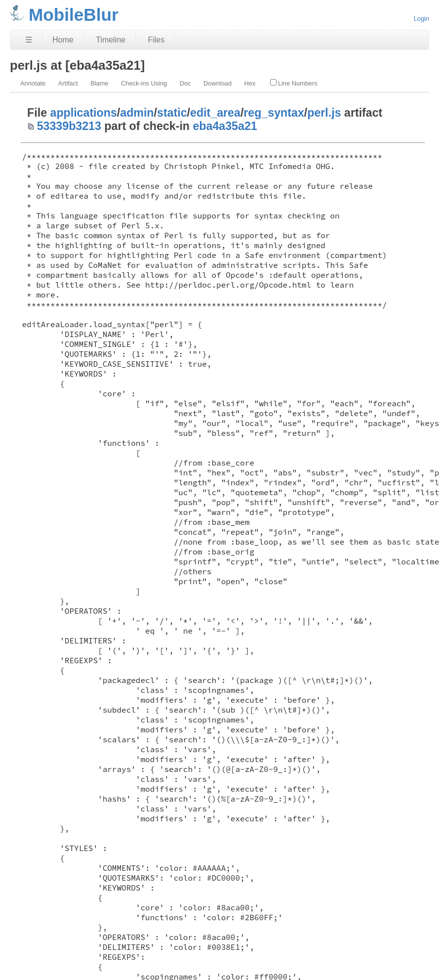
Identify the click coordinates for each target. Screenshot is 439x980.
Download (218, 83)
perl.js (324, 113)
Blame (99, 83)
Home (63, 40)
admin (137, 113)
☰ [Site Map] (29, 40)
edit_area (215, 113)
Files (156, 40)
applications (84, 113)
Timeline (111, 40)
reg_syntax (274, 113)
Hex (250, 83)
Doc (185, 83)
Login (421, 19)
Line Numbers (294, 83)
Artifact (68, 83)
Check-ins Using (144, 83)
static (172, 113)
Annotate (33, 83)
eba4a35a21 (225, 126)
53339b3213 (69, 126)
